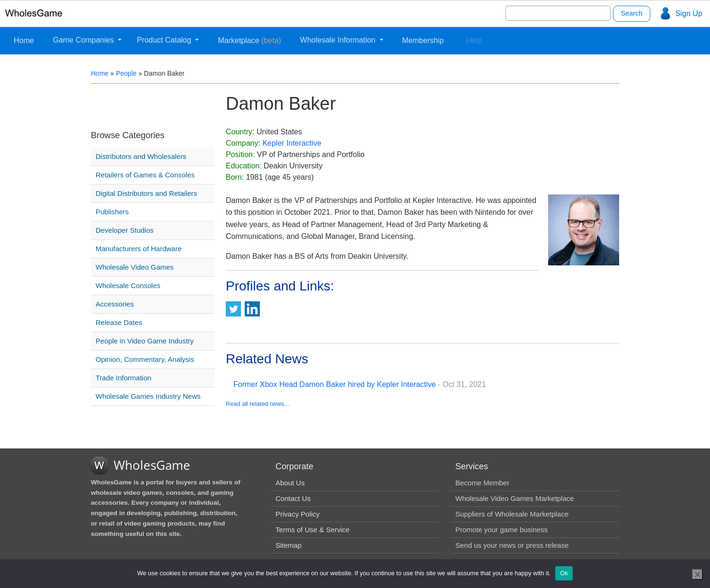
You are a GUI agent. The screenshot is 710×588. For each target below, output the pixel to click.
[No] (697, 574)
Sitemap (288, 545)
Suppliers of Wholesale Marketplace (512, 514)
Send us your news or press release (512, 545)
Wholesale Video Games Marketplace (515, 498)
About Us (290, 483)
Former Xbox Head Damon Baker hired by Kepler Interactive (335, 384)
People (126, 73)
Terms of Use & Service (313, 530)
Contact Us (293, 498)
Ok (564, 573)
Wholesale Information (339, 40)
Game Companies (84, 40)
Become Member (482, 483)
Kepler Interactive (292, 143)
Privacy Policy (297, 514)
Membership (423, 40)
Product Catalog (165, 40)
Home (24, 40)
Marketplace (249, 40)
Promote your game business (501, 530)
